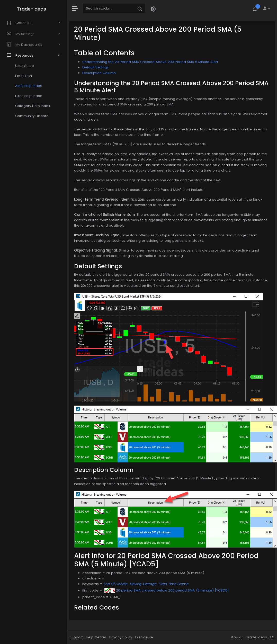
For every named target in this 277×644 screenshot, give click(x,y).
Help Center (96, 637)
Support (76, 637)
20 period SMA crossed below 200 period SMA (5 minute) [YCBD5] (167, 590)
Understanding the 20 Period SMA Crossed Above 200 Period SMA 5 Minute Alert (150, 62)
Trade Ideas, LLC (260, 637)
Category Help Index (33, 106)
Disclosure (144, 637)
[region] (33, 322)
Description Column (99, 73)
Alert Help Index (28, 86)
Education (24, 76)
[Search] (109, 8)
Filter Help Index (28, 96)
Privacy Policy (121, 637)
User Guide (25, 66)
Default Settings (96, 67)
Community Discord (32, 116)
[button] (153, 9)
